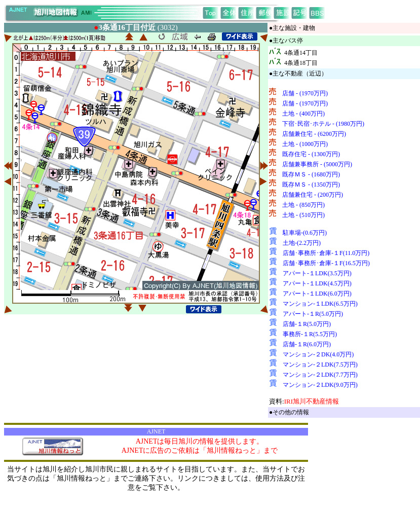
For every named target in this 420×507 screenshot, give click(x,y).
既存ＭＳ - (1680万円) (311, 174)
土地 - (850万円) (303, 205)
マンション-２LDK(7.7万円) (320, 375)
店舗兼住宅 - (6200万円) (314, 134)
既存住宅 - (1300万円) (311, 154)
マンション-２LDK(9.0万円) (320, 385)
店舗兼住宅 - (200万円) (313, 195)
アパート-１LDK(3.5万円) (317, 273)
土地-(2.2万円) (302, 243)
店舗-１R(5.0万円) (307, 324)
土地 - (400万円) (303, 114)
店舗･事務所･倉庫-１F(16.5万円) (326, 263)
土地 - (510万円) (303, 215)
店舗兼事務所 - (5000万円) (317, 164)
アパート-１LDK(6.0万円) (317, 294)
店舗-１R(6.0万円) (307, 344)
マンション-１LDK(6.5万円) (320, 304)
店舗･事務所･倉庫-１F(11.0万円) (326, 253)
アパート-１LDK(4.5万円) (317, 283)
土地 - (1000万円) (305, 144)
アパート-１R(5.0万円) (313, 314)
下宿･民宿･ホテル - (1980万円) (323, 124)
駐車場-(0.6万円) (305, 233)
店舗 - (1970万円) (305, 93)
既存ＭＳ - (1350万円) (311, 185)
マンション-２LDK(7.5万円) (320, 365)
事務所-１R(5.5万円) (310, 334)
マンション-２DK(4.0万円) (318, 354)
